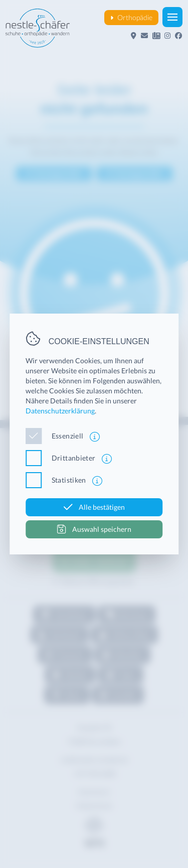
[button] (172, 17)
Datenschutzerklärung (60, 411)
